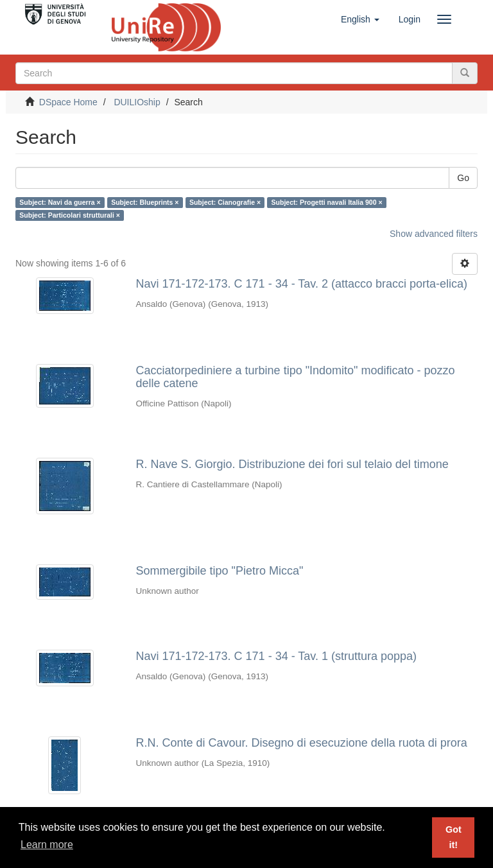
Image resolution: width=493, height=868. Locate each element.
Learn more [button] (47, 845)
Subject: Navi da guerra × (60, 202)
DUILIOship (137, 102)
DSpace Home (68, 102)
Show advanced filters (434, 234)
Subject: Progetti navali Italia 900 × (327, 202)
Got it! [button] (454, 837)
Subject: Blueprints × (145, 202)
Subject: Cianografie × (225, 202)
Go (463, 178)
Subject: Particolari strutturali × (70, 215)
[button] (360, 19)
